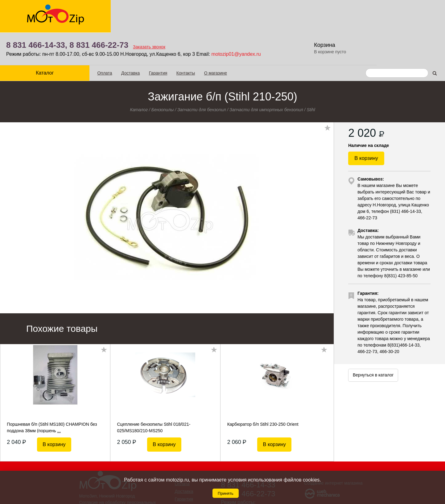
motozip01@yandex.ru (312, 21)
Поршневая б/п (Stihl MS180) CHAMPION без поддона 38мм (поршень (52, 394)
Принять (226, 493)
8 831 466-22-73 (175, 12)
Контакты (172, 40)
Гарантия (144, 40)
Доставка (117, 40)
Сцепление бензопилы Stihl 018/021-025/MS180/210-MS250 (154, 394)
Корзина (406, 12)
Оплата (91, 40)
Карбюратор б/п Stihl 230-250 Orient (263, 391)
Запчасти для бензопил (202, 77)
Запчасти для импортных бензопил (266, 77)
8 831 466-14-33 (248, 452)
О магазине (202, 40)
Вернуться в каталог (373, 348)
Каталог (38, 40)
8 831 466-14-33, (112, 12)
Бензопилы (163, 77)
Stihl (311, 77)
